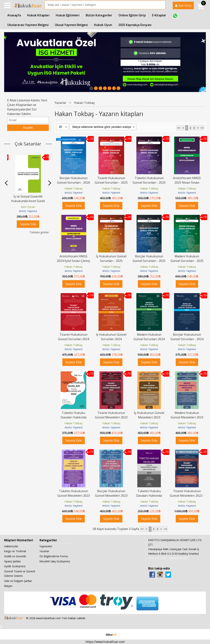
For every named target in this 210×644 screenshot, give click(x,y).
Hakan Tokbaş (73, 188)
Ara (162, 5)
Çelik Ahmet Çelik (28, 207)
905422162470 (178, 558)
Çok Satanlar (28, 144)
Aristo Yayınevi (28, 211)
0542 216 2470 (157, 558)
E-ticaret (99, 634)
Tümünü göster (39, 232)
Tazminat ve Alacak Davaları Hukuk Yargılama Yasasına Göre (28, 201)
